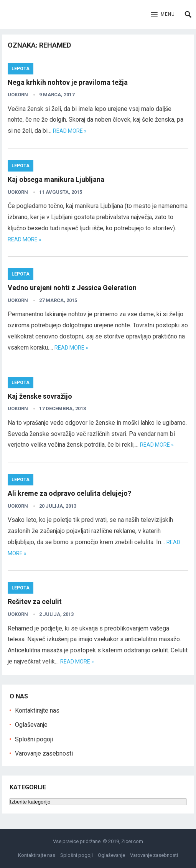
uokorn (18, 95)
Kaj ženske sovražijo (40, 396)
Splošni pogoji (34, 739)
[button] (163, 15)
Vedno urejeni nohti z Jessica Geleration (72, 288)
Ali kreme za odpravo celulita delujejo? (69, 493)
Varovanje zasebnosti (44, 753)
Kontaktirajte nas (37, 710)
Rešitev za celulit (35, 601)
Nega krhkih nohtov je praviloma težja (68, 82)
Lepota (21, 69)
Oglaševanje (31, 725)
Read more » (70, 131)
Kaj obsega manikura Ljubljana (56, 179)
